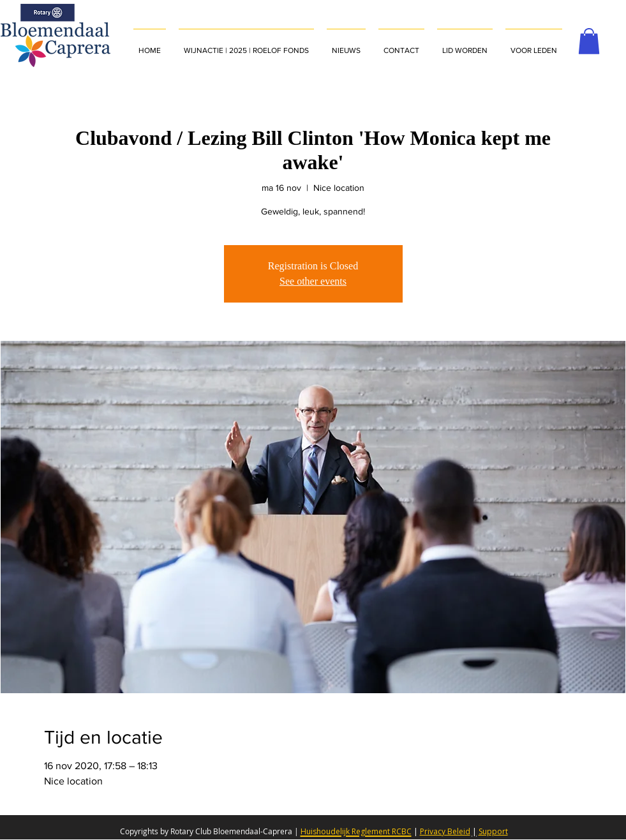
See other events (313, 281)
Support (493, 831)
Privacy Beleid (445, 831)
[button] (534, 45)
